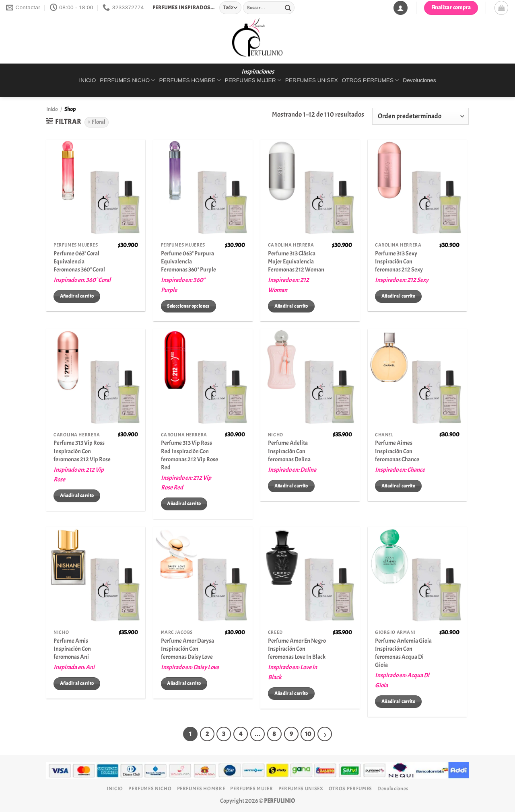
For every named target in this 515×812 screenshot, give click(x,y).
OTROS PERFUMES (371, 80)
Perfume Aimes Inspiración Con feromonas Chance (397, 451)
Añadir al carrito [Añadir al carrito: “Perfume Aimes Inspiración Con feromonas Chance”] (398, 486)
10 (308, 734)
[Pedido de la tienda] (420, 116)
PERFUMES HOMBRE (190, 80)
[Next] (325, 734)
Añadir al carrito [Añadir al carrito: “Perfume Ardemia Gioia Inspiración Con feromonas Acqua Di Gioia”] (398, 701)
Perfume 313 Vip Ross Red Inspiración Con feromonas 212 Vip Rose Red (190, 455)
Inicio (52, 109)
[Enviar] (288, 8)
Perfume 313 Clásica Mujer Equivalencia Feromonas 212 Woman (296, 261)
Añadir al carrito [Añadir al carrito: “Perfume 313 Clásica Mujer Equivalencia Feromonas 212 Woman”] (291, 306)
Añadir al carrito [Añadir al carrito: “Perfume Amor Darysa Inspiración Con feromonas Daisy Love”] (184, 683)
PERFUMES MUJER (253, 80)
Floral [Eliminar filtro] (99, 122)
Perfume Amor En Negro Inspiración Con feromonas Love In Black (297, 649)
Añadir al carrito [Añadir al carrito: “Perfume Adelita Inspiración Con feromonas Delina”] (291, 486)
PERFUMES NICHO (127, 80)
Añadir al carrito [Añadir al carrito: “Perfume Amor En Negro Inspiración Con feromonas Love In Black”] (291, 693)
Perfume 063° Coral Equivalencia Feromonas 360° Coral (79, 261)
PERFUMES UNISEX (312, 80)
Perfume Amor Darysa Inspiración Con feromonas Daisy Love (187, 649)
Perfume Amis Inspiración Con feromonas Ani (72, 649)
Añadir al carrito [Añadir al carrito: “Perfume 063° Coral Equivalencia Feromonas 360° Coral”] (77, 296)
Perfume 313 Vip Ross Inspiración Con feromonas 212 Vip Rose (82, 451)
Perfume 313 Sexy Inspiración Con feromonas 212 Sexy (399, 261)
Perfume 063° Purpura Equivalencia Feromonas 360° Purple (188, 261)
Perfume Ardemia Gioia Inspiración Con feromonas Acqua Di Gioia (403, 653)
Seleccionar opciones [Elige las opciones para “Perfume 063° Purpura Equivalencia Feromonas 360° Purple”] (188, 306)
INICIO (87, 80)
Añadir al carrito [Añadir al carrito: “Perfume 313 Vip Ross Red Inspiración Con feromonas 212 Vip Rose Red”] (184, 504)
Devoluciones (419, 80)
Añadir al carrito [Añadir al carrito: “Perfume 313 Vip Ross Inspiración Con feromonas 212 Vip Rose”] (77, 495)
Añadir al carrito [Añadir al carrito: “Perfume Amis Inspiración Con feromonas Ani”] (77, 683)
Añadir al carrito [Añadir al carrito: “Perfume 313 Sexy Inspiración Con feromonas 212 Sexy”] (398, 296)
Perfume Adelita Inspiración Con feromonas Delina (289, 451)
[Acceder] (400, 8)
